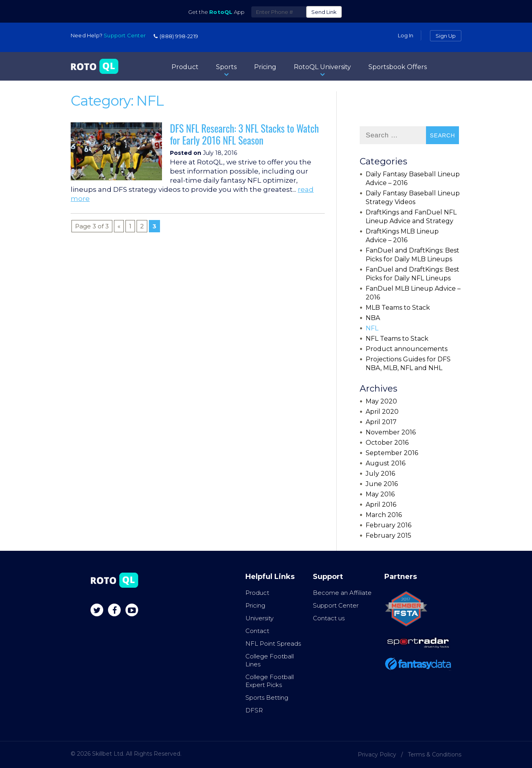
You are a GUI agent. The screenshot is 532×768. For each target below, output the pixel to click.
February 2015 (388, 535)
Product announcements (407, 349)
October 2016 (387, 443)
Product (185, 67)
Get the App (217, 12)
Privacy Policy (377, 754)
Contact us (329, 618)
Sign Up (446, 36)
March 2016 (384, 515)
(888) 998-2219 (176, 36)
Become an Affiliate (342, 593)
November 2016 (391, 432)
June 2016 (382, 484)
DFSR (254, 710)
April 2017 (381, 422)
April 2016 (381, 505)
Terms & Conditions (435, 754)
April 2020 (382, 412)
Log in (406, 35)
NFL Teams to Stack (397, 339)
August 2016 (386, 463)
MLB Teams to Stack (398, 308)
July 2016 (380, 474)
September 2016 (392, 453)
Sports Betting (267, 698)
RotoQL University (322, 71)
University (259, 618)
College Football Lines (270, 660)
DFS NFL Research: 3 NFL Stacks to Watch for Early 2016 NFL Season (244, 134)
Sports (226, 71)
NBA (373, 318)
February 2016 (388, 525)
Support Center (336, 605)
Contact (257, 631)
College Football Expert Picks (270, 681)
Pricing (265, 67)
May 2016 (380, 494)
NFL (372, 328)
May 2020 (381, 401)
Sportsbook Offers (398, 67)
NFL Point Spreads (273, 644)
